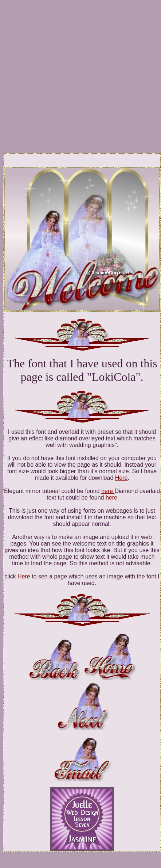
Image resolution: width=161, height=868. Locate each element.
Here (121, 478)
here (108, 491)
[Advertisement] (68, 71)
